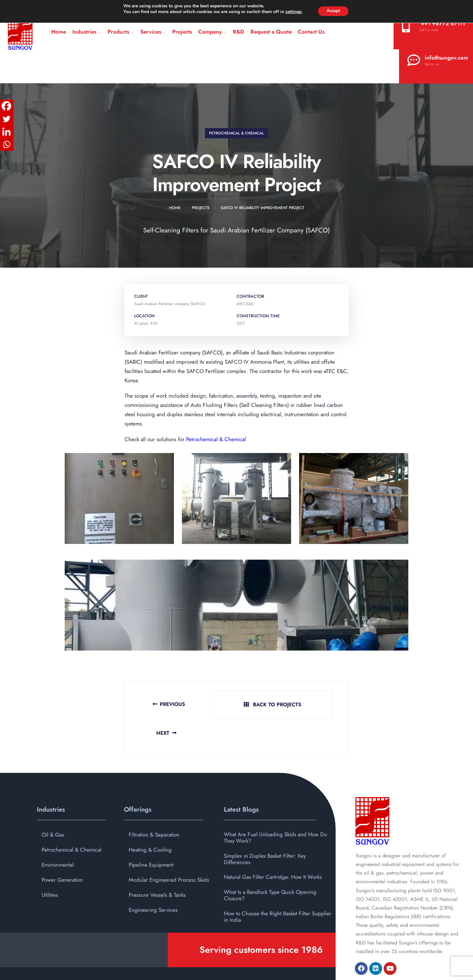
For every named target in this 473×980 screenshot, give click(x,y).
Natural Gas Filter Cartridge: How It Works (273, 849)
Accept (333, 11)
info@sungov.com (438, 60)
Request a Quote (271, 32)
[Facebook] (6, 106)
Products (118, 32)
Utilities (50, 867)
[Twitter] (6, 119)
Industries (84, 32)
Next (317, 705)
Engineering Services (153, 882)
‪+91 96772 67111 (433, 26)
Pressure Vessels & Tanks (157, 867)
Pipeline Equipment (151, 837)
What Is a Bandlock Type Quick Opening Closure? (270, 867)
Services (151, 32)
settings (292, 12)
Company (210, 32)
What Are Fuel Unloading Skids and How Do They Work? (275, 809)
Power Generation (62, 852)
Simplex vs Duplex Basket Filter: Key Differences (265, 831)
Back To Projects (238, 705)
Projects (182, 32)
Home (59, 32)
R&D (238, 32)
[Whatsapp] (6, 144)
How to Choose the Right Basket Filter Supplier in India (278, 888)
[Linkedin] (6, 132)
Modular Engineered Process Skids (169, 852)
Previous (156, 705)
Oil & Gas (53, 806)
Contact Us (311, 32)
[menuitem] (87, 32)
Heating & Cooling (150, 822)
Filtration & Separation (154, 806)
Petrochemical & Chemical (236, 133)
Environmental (58, 837)
